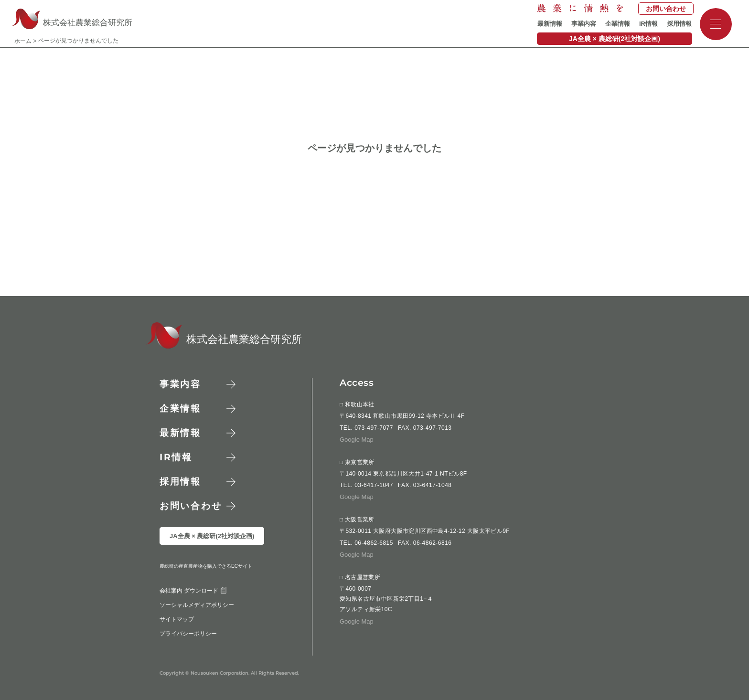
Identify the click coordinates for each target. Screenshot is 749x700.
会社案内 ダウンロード (193, 611)
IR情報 (648, 24)
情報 (176, 457)
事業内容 (584, 24)
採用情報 (679, 24)
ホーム (23, 41)
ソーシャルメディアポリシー (197, 625)
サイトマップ (177, 639)
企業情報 (618, 24)
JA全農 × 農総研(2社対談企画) (615, 39)
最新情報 (550, 24)
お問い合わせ (666, 9)
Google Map (357, 440)
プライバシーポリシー (188, 654)
